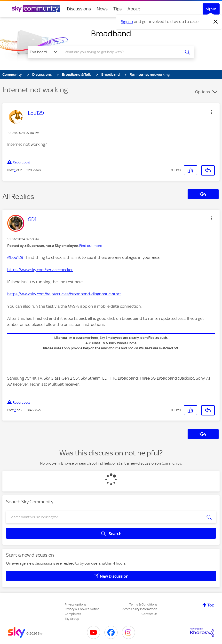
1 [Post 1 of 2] (15, 170)
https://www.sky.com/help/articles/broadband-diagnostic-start (64, 294)
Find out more (91, 246)
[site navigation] (5, 9)
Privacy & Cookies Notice (82, 609)
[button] (211, 112)
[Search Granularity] (44, 52)
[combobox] (121, 52)
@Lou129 (15, 257)
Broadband (111, 33)
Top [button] (211, 605)
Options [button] (202, 92)
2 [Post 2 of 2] (15, 410)
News (102, 9)
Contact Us (149, 614)
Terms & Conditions (143, 604)
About (134, 9)
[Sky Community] (36, 9)
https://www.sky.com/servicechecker (40, 270)
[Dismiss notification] (216, 22)
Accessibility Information (140, 609)
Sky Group (72, 619)
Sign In (211, 9)
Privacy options (75, 604)
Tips (118, 9)
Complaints (73, 614)
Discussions (79, 9)
